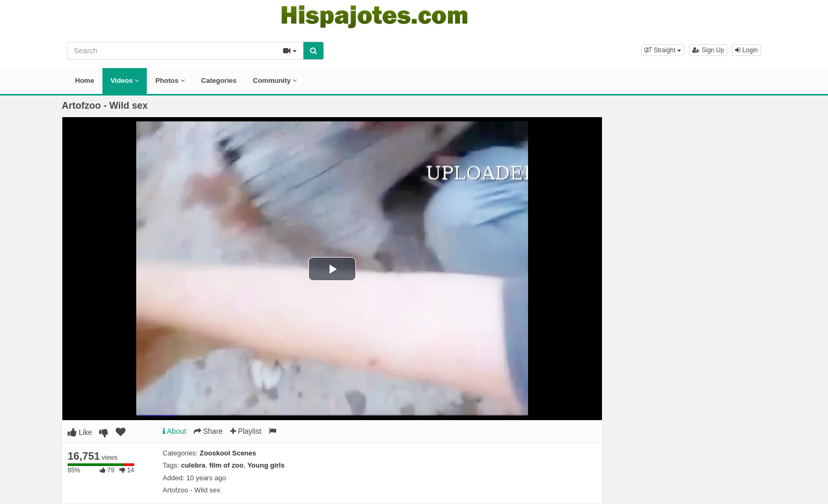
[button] (663, 50)
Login (746, 50)
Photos (170, 80)
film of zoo (226, 465)
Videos (125, 80)
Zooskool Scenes (228, 453)
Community (275, 80)
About (175, 431)
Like (80, 432)
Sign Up (708, 50)
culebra (193, 465)
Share (208, 431)
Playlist (246, 431)
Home (84, 80)
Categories (219, 80)
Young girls (266, 465)
